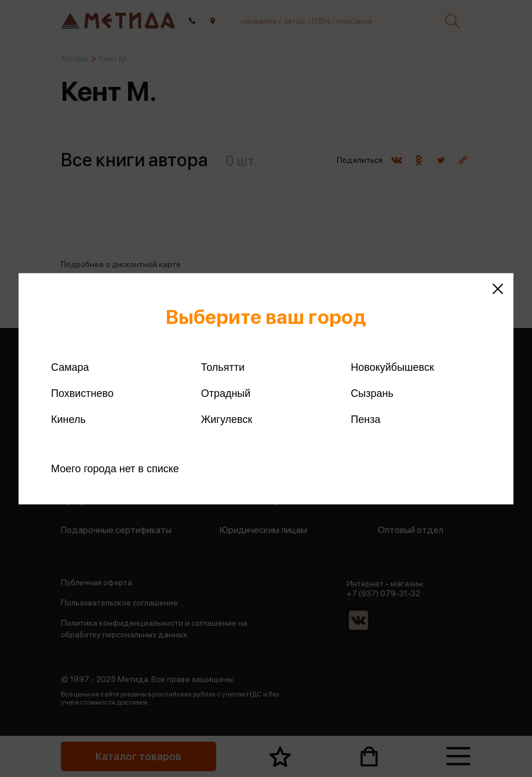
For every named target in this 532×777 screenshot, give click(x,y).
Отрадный (226, 393)
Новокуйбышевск (392, 367)
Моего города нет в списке (115, 468)
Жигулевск (227, 419)
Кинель (68, 419)
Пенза (365, 419)
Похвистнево (82, 393)
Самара (70, 367)
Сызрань (372, 393)
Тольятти (223, 367)
